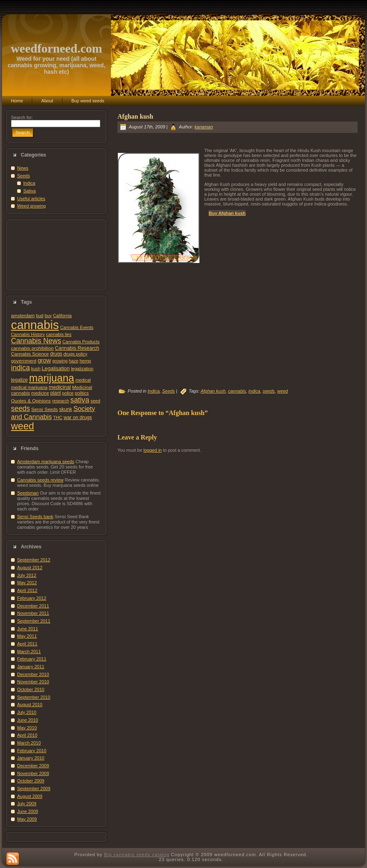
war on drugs (78, 417)
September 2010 (34, 697)
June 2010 (28, 720)
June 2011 (28, 629)
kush (36, 369)
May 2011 (27, 636)
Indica (29, 183)
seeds (21, 409)
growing (60, 361)
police (68, 393)
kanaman (204, 127)
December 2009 (33, 766)
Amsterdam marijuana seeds (46, 462)
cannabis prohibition (32, 348)
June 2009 (28, 811)
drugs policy (76, 354)
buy (48, 316)
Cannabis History (28, 334)
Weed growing (31, 206)
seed (95, 401)
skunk (66, 409)
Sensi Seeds (45, 409)
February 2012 (32, 598)
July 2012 (27, 575)
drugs (56, 354)
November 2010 (33, 682)
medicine (40, 393)
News (23, 168)
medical (83, 380)
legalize (19, 380)
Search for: (22, 117)
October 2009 (31, 781)
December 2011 (33, 606)
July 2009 (27, 804)
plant (55, 393)
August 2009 (30, 796)
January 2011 (31, 667)
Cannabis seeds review (40, 480)
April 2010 (27, 735)
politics (82, 393)
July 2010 (27, 712)
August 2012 (30, 568)
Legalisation (55, 368)
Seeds (23, 176)
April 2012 (27, 590)
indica (20, 368)
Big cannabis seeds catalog (137, 855)
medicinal (60, 387)
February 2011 (32, 659)
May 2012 (27, 583)
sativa (80, 400)
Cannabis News (36, 341)
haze (74, 361)
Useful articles (31, 199)
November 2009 (33, 773)
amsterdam (23, 315)
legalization (82, 369)
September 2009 (34, 788)
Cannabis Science (30, 354)
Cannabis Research (77, 348)
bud (40, 316)
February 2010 (32, 751)
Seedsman (28, 493)
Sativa (30, 191)
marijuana (52, 378)
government (24, 361)
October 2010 (31, 689)
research (61, 401)
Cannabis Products (81, 342)
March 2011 (29, 652)
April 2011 (27, 644)
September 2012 (34, 560)
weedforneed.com (56, 48)
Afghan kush (135, 116)
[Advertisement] (56, 255)
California (62, 316)
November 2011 (33, 613)
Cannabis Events (76, 327)
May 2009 (27, 819)
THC (58, 417)
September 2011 (34, 621)
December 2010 (33, 674)
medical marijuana (29, 387)
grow (44, 360)
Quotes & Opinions (31, 401)
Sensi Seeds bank (35, 517)
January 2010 (31, 758)
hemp (85, 361)
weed (22, 426)
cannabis (35, 325)
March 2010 (29, 743)
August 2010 (30, 705)
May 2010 (27, 728)
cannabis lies (59, 334)
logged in (153, 450)
